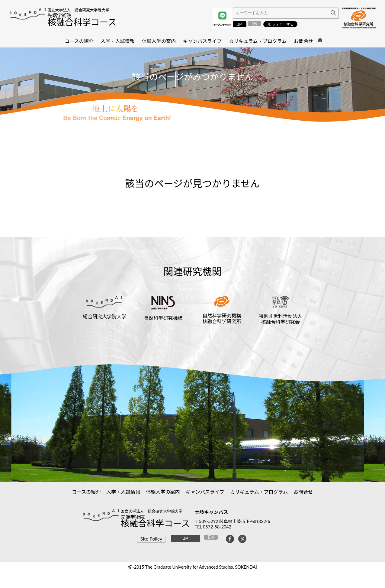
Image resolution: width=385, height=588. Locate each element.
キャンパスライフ (205, 492)
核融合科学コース (82, 22)
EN (254, 24)
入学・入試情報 (123, 492)
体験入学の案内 (163, 492)
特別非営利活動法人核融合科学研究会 (281, 319)
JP (240, 24)
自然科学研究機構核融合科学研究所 (222, 318)
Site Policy (151, 539)
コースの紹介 (86, 492)
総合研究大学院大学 (104, 316)
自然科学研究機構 (163, 318)
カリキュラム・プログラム (259, 492)
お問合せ (303, 492)
